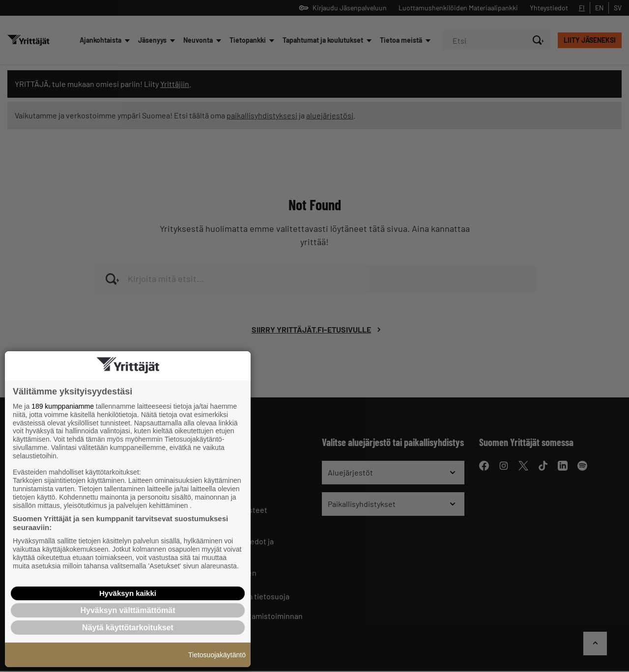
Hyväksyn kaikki (128, 593)
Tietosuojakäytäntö (217, 655)
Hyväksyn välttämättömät (128, 610)
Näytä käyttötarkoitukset (128, 628)
